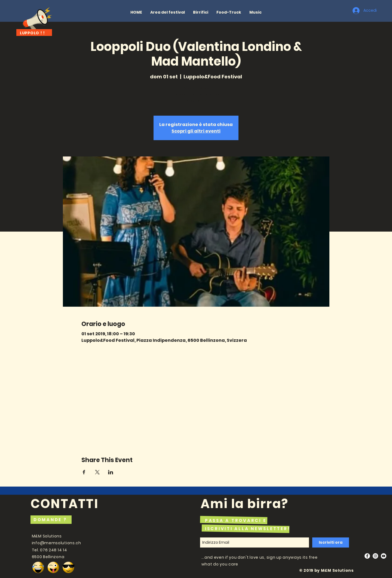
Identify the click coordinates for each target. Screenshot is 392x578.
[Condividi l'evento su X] (97, 472)
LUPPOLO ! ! (32, 33)
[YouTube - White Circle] (384, 556)
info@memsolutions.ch (56, 543)
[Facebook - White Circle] (367, 556)
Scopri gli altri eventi (196, 131)
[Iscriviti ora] (331, 542)
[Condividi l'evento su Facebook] (84, 472)
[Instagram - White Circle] (375, 556)
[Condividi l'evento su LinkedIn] (111, 472)
